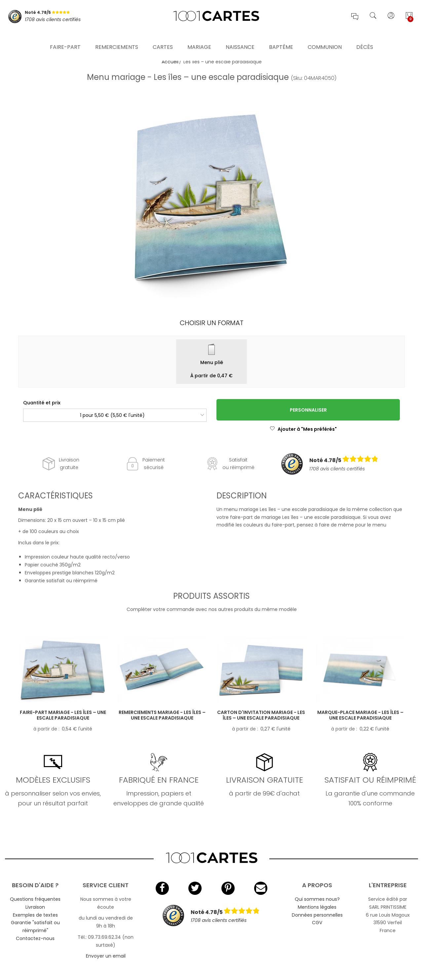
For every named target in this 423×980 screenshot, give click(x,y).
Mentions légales (317, 907)
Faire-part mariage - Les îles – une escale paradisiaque (63, 715)
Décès (365, 38)
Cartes (163, 38)
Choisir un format (212, 323)
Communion (325, 38)
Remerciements (117, 38)
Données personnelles (317, 915)
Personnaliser (308, 410)
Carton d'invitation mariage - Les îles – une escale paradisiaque (261, 715)
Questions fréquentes (35, 899)
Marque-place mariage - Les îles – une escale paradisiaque (360, 715)
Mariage (199, 38)
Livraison (35, 907)
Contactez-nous (35, 938)
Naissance (240, 38)
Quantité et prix (42, 403)
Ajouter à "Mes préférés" (303, 429)
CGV (317, 923)
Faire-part (65, 38)
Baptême (281, 38)
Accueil (170, 62)
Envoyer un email (106, 956)
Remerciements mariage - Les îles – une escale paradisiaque (162, 715)
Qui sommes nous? (317, 899)
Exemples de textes (35, 915)
